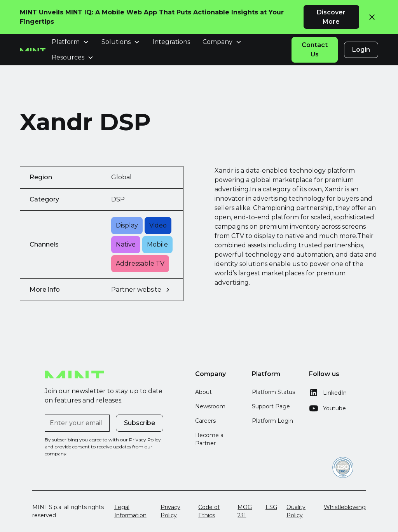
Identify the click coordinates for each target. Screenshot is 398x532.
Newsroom (210, 406)
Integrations (171, 42)
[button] (38, 523)
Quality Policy (296, 511)
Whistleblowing (345, 507)
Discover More (331, 17)
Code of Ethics (209, 511)
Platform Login (272, 421)
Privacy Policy (170, 511)
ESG (271, 507)
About (203, 392)
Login (361, 50)
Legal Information (130, 511)
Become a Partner (209, 439)
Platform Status (273, 392)
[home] (33, 50)
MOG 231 (245, 511)
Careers (205, 421)
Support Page (271, 406)
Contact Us (315, 50)
